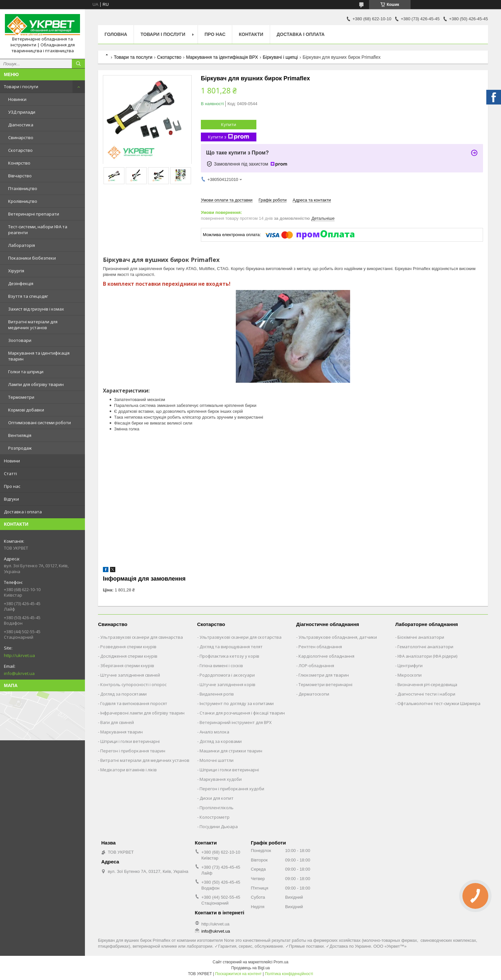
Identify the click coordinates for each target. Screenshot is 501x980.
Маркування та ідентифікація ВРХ (222, 57)
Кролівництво (23, 201)
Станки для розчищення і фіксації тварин (242, 713)
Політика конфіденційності (289, 974)
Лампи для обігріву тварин (36, 384)
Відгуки (11, 499)
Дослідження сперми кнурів (129, 656)
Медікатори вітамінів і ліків (129, 770)
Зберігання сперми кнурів (127, 666)
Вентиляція (20, 435)
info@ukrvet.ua (19, 673)
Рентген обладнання (320, 647)
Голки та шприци (26, 372)
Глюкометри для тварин (324, 675)
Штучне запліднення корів (227, 684)
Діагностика (21, 125)
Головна (116, 34)
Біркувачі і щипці (280, 57)
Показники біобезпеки (32, 258)
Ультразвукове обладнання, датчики (338, 637)
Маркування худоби (221, 779)
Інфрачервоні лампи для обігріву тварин (142, 713)
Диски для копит (217, 798)
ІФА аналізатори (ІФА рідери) (427, 656)
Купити (229, 124)
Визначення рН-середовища (427, 684)
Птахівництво (23, 188)
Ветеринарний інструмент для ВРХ (236, 722)
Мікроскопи (410, 675)
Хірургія (16, 271)
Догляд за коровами (221, 741)
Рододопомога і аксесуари (227, 675)
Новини (12, 461)
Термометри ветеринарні (325, 684)
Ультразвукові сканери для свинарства (142, 637)
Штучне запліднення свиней (130, 675)
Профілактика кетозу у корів (229, 656)
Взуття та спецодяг (28, 296)
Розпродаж (20, 448)
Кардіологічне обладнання (326, 656)
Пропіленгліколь (217, 808)
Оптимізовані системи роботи (40, 423)
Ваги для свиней (117, 722)
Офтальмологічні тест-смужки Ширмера (439, 703)
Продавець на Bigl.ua (250, 968)
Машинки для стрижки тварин (231, 751)
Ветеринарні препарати (34, 214)
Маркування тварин (121, 732)
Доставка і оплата (23, 512)
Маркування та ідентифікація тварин (39, 356)
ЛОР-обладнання (316, 666)
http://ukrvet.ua (19, 655)
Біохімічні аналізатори (421, 637)
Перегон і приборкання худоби (232, 789)
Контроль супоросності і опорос (133, 684)
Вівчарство (20, 176)
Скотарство (20, 150)
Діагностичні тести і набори (426, 694)
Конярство (19, 163)
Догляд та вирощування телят (231, 647)
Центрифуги (410, 666)
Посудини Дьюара (219, 827)
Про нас (12, 486)
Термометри (21, 397)
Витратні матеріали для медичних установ (33, 325)
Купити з (229, 137)
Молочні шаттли (217, 760)
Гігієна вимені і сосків (221, 666)
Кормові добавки (26, 410)
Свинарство (21, 137)
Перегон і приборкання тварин (133, 751)
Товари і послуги (21, 87)
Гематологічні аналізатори (425, 647)
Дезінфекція (21, 283)
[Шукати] (78, 64)
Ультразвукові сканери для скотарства (241, 637)
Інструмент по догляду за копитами (237, 703)
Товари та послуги (133, 57)
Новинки (17, 99)
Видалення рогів (217, 694)
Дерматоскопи (314, 694)
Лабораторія (22, 245)
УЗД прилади (22, 112)
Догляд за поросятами (123, 694)
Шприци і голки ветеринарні (130, 741)
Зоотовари (20, 340)
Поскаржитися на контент (238, 974)
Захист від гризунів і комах (36, 309)
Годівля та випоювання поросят (134, 703)
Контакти (251, 34)
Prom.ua (281, 962)
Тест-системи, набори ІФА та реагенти (38, 230)
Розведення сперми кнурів (128, 647)
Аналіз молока (214, 732)
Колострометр (215, 817)
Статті (10, 474)
